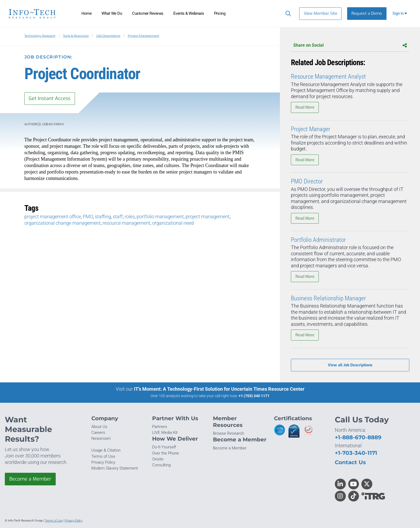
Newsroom (101, 438)
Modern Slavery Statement (115, 468)
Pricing (220, 13)
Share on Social (350, 45)
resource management (126, 223)
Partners (160, 427)
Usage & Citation (106, 450)
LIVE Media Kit (165, 433)
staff (118, 217)
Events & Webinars (189, 13)
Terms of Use (103, 456)
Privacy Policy (103, 462)
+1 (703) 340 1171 (254, 396)
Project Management (143, 36)
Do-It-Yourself (164, 447)
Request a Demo (367, 13)
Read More (305, 107)
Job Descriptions (108, 36)
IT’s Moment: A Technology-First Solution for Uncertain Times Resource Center (219, 389)
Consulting (161, 465)
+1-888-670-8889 (358, 437)
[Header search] (287, 13)
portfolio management (160, 217)
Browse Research (228, 433)
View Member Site (320, 13)
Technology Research (40, 36)
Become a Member (30, 479)
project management (208, 217)
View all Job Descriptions (350, 365)
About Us (99, 427)
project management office (53, 217)
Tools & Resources (76, 36)
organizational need (173, 223)
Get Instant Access (50, 98)
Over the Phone (166, 453)
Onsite (158, 459)
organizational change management (63, 223)
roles (130, 217)
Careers (98, 433)
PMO (88, 217)
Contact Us (350, 462)
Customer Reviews (148, 13)
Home (87, 13)
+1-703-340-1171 (356, 453)
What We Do (112, 13)
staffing (103, 217)
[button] (400, 14)
